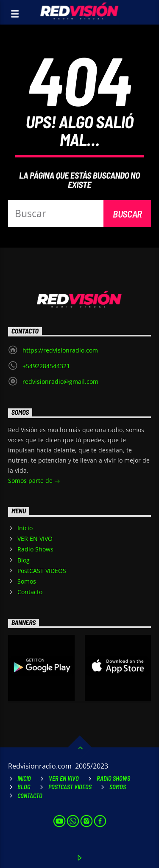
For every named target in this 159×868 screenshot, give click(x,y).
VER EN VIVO (35, 539)
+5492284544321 (46, 366)
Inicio (25, 528)
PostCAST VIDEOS (42, 571)
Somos (27, 581)
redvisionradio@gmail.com (60, 382)
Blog (24, 560)
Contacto (30, 592)
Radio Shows (35, 549)
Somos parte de (34, 481)
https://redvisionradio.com (60, 350)
